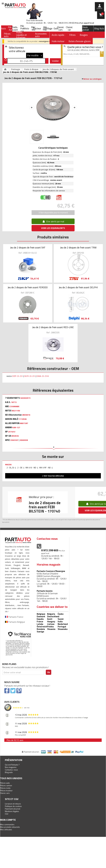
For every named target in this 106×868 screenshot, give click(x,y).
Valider (55, 61)
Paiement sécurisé (13, 809)
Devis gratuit (86, 28)
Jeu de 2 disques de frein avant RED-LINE (53, 327)
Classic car (69, 28)
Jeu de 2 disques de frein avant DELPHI (78, 287)
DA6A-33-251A (43, 376)
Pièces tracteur (6, 790)
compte (100, 8)
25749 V (12, 432)
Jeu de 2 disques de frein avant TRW (78, 248)
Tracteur (37, 28)
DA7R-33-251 (30, 376)
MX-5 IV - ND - (31, 468)
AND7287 (24, 423)
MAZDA (8, 464)
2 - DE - (20, 468)
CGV (7, 814)
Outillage (48, 28)
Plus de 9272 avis (15, 740)
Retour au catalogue (92, 79)
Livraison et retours (13, 804)
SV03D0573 (25, 398)
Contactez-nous (11, 770)
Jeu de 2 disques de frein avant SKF (28, 248)
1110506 (23, 419)
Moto (26, 28)
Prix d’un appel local (85, 23)
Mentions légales (12, 811)
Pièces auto (5, 783)
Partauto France (14, 617)
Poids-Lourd (15, 28)
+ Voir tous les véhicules (53, 476)
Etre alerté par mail (53, 221)
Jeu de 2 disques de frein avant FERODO (28, 287)
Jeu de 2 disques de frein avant (58, 69)
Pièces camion (6, 785)
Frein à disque (31, 69)
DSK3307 (14, 440)
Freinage (16, 69)
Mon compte (8, 820)
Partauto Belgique (15, 622)
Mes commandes (7, 824)
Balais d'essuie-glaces (80, 41)
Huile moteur (58, 41)
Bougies (84, 35)
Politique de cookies (13, 806)
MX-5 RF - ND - (46, 468)
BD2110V (16, 411)
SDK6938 (24, 440)
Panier (103, 14)
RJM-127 (16, 427)
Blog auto (9, 772)
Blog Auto (99, 28)
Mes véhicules (6, 829)
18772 (14, 402)
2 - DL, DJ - (11, 468)
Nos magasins (11, 767)
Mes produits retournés (10, 827)
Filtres (72, 35)
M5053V (15, 436)
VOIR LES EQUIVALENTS (53, 228)
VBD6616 (26, 415)
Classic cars (60, 28)
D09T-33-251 (17, 376)
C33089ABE (14, 406)
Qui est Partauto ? (12, 765)
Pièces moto (5, 788)
